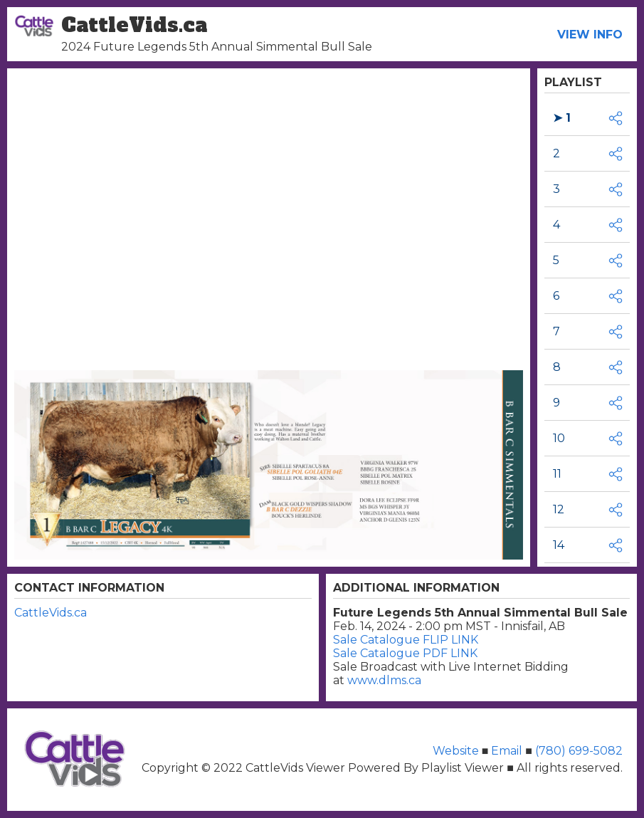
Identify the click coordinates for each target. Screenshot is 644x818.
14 (559, 545)
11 (557, 474)
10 (559, 438)
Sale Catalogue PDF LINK (405, 653)
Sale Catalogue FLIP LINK (406, 640)
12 (559, 509)
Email (507, 751)
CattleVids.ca (51, 613)
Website (457, 751)
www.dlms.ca (384, 680)
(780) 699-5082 (577, 751)
